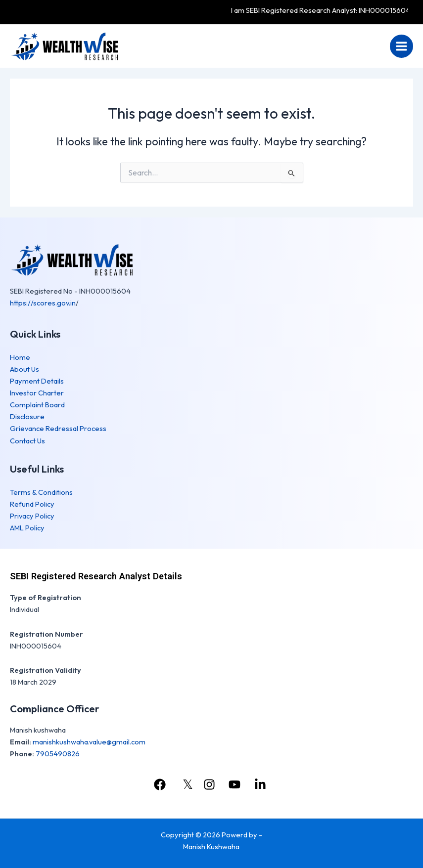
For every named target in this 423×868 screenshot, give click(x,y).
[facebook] (161, 784)
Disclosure (27, 416)
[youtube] (236, 784)
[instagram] (211, 784)
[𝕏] (186, 784)
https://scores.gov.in (43, 303)
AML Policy (27, 528)
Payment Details (37, 381)
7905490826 (58, 754)
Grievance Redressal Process (58, 428)
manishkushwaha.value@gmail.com (89, 742)
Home (20, 357)
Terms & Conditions (41, 492)
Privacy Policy (32, 516)
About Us (24, 369)
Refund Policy (32, 504)
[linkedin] (262, 784)
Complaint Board (37, 405)
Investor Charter (37, 393)
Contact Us (27, 441)
